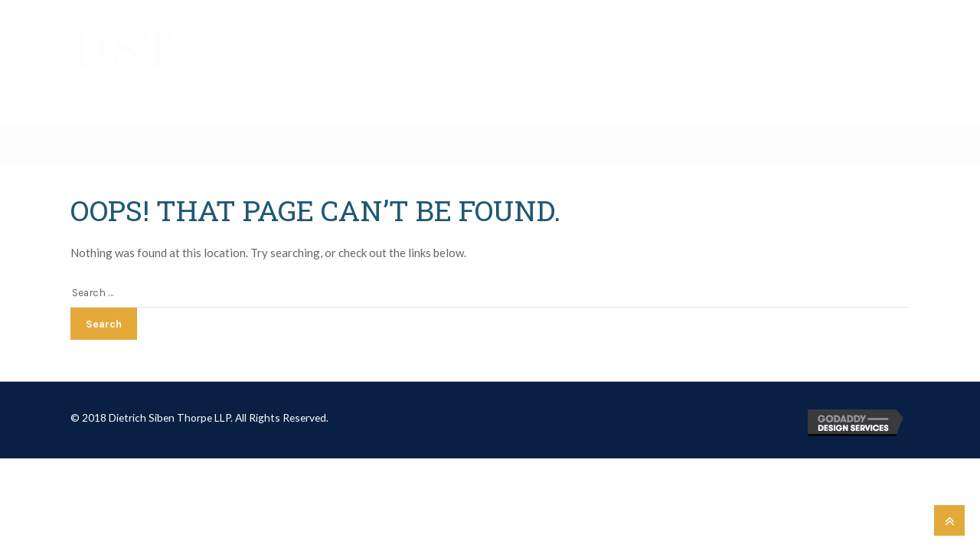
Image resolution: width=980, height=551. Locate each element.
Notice (96, 144)
